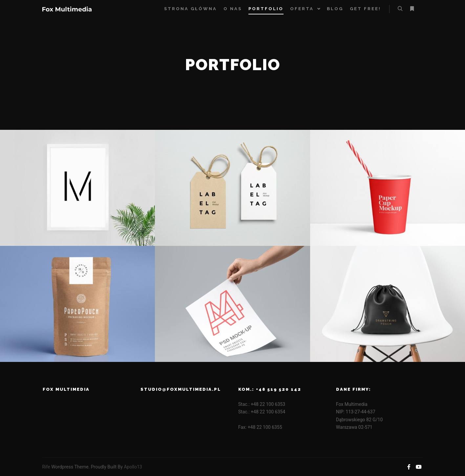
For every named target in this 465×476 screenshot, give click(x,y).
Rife (46, 467)
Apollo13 (133, 467)
